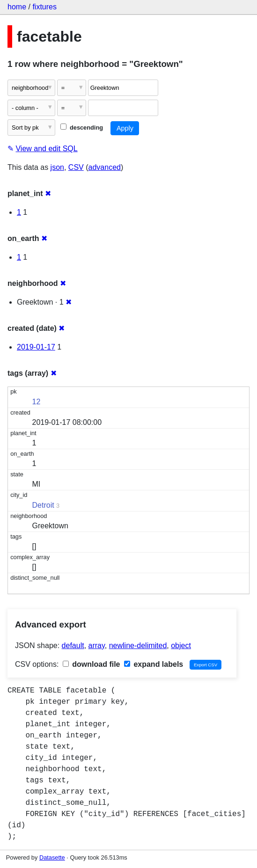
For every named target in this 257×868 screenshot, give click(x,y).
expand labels (154, 664)
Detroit (43, 505)
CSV (76, 167)
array (97, 646)
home (17, 7)
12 (37, 402)
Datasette (52, 857)
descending (82, 128)
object (181, 646)
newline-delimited (138, 646)
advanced (105, 167)
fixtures (44, 7)
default (73, 646)
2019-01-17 (36, 347)
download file (92, 664)
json (57, 167)
